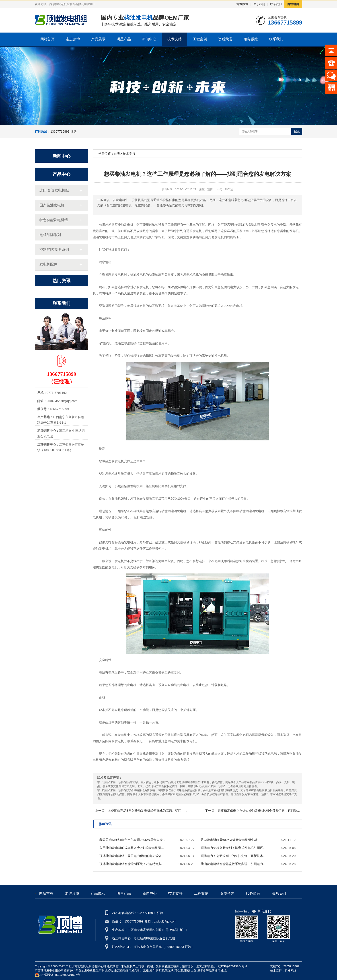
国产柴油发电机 (52, 205)
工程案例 (200, 39)
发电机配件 (48, 264)
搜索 (297, 131)
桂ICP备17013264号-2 (233, 966)
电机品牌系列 (50, 235)
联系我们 (276, 4)
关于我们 (259, 4)
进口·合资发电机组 (54, 190)
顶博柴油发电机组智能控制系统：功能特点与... (132, 864)
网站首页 (47, 39)
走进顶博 (73, 39)
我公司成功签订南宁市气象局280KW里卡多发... (132, 840)
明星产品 (124, 39)
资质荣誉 (225, 39)
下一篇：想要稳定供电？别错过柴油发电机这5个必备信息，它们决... (252, 811)
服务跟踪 (251, 39)
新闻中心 (149, 39)
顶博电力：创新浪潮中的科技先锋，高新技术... (233, 856)
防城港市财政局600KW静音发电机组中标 (229, 840)
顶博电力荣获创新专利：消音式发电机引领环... (233, 848)
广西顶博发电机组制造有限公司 (86, 966)
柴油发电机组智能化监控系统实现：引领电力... (233, 864)
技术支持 (175, 39)
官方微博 (242, 4)
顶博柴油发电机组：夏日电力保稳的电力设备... (132, 856)
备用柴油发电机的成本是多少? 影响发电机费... (132, 848)
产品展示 (98, 39)
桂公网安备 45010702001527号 (57, 975)
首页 (117, 154)
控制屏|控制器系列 (54, 250)
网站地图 (293, 4)
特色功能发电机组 (54, 220)
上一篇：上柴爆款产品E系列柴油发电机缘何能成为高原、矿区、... (141, 811)
